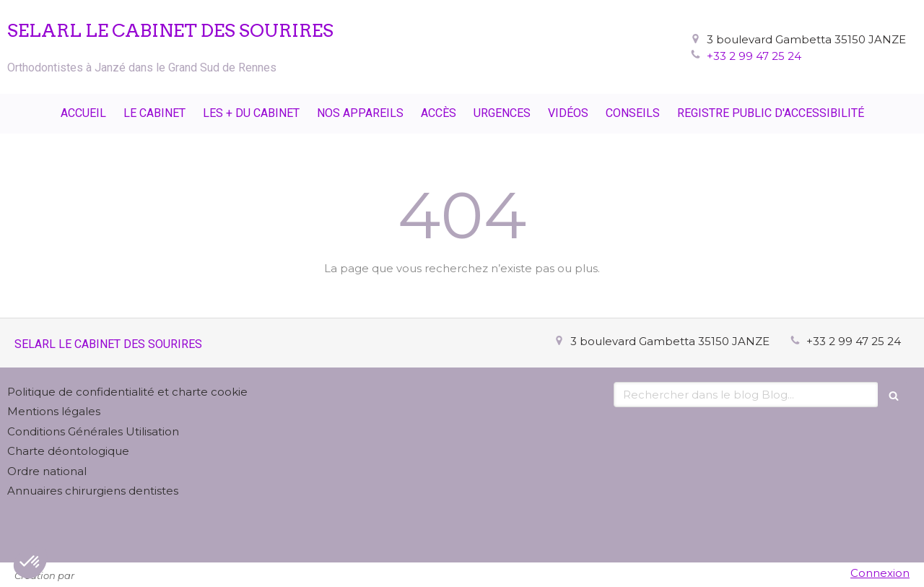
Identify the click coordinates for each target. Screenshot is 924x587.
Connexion (880, 573)
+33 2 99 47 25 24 (754, 56)
